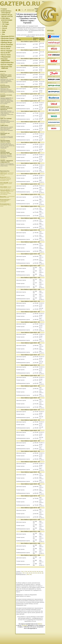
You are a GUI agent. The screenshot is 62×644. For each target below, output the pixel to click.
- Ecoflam (4, 26)
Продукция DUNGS (8, 36)
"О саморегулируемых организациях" (5, 201)
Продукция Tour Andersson (7, 67)
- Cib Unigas (5, 24)
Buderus (40, 624)
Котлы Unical (6, 49)
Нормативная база (7, 62)
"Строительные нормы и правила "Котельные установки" (7, 174)
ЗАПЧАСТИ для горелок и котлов (7, 15)
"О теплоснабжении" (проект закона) (6, 205)
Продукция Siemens (8, 38)
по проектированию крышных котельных (7, 197)
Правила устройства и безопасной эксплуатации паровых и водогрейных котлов (5, 179)
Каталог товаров (7, 65)
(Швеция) (51, 34)
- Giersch (4, 28)
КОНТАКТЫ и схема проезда (6, 12)
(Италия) (52, 52)
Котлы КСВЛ (6, 53)
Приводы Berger (7, 42)
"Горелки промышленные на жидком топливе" (6, 184)
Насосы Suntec (6, 55)
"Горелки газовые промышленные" (6, 187)
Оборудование (6, 57)
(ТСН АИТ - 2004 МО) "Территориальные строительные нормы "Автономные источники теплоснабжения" (7, 192)
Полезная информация (5, 60)
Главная (4, 9)
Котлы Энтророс (7, 51)
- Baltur (4, 30)
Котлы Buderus (6, 47)
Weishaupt (24, 625)
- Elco (3, 34)
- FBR (3, 32)
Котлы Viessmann (7, 44)
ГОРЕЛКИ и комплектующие (7, 19)
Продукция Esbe (7, 40)
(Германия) (53, 40)
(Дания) (52, 71)
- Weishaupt (5, 22)
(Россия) (52, 89)
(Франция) (51, 46)
